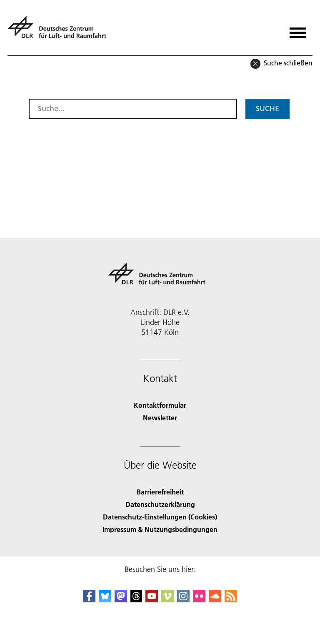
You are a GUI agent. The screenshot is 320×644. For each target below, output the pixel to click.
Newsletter (160, 418)
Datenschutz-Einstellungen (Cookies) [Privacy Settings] (160, 517)
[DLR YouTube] (152, 600)
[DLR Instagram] (183, 600)
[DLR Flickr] (199, 600)
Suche (267, 109)
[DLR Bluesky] (105, 600)
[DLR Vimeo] (167, 600)
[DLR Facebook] (89, 600)
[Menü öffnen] (298, 30)
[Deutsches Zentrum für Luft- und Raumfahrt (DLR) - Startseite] (60, 31)
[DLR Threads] (136, 600)
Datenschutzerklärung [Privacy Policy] (160, 504)
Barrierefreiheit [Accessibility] (160, 492)
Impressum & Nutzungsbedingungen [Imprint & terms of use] (160, 529)
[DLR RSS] (231, 600)
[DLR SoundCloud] (215, 600)
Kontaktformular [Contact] (160, 405)
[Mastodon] (121, 600)
